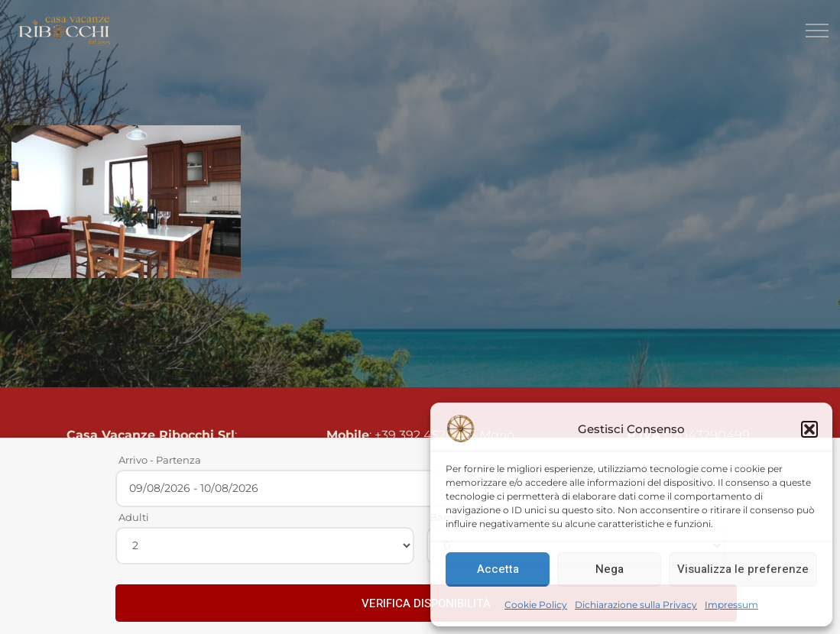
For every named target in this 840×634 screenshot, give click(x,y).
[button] (809, 429)
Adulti (134, 517)
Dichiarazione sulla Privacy (636, 605)
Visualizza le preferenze (743, 569)
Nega (610, 569)
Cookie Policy (536, 605)
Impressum (731, 605)
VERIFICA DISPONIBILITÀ (426, 603)
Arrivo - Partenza (160, 460)
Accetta (498, 569)
